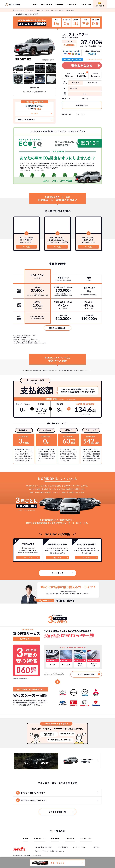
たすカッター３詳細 (86, 674)
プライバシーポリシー (80, 847)
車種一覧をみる (58, 863)
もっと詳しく (57, 573)
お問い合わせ (100, 4)
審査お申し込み (82, 65)
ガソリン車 (75, 83)
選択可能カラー (82, 105)
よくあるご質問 (85, 4)
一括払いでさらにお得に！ (92, 53)
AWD (85, 94)
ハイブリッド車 (92, 83)
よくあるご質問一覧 (57, 812)
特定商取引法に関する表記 (43, 847)
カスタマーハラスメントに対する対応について (49, 851)
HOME (35, 4)
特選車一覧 (60, 4)
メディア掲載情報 (62, 847)
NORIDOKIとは (47, 4)
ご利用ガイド (72, 4)
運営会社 (96, 847)
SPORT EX (73, 88)
